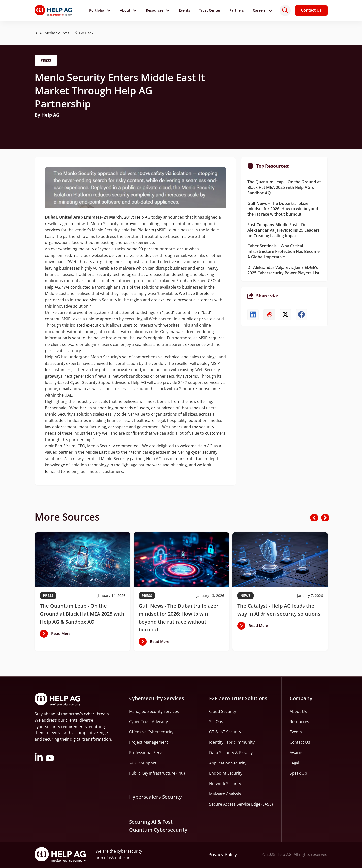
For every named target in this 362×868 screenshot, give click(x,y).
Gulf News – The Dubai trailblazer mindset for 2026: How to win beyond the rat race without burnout (283, 209)
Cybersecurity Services (157, 699)
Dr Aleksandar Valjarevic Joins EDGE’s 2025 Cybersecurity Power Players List (283, 271)
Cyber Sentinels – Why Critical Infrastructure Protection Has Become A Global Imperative (283, 252)
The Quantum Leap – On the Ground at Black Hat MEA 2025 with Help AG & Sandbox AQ (284, 188)
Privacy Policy (223, 855)
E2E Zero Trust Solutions (238, 699)
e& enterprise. (122, 858)
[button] (89, 33)
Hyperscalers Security (155, 797)
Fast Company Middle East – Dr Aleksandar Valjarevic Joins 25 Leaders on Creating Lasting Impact (283, 231)
